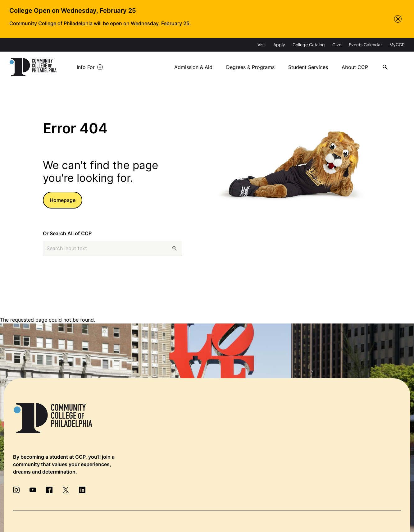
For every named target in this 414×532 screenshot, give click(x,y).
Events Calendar (365, 45)
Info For (86, 67)
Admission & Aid (193, 67)
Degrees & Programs (250, 67)
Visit (262, 45)
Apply (279, 45)
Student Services (308, 67)
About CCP (355, 67)
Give (337, 45)
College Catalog (309, 45)
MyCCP (397, 45)
